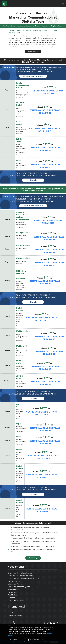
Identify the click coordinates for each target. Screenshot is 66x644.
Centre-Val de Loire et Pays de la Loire (48, 92)
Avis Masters (12, 595)
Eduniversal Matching (16, 584)
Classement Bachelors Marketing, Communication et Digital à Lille (33, 551)
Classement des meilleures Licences (21, 576)
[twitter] (48, 623)
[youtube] (54, 623)
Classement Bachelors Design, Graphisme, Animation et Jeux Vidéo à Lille (33, 542)
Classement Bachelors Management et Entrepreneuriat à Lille (33, 546)
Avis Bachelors (13, 592)
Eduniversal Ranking (15, 615)
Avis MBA (11, 598)
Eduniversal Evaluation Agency (19, 587)
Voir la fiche (20, 97)
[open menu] (63, 4)
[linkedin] (51, 623)
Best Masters (13, 613)
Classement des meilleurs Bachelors (21, 573)
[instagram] (57, 623)
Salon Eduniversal (14, 581)
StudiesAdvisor (13, 589)
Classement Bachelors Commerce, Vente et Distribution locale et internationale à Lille (34, 534)
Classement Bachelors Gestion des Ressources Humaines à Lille (34, 538)
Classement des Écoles (16, 600)
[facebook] (45, 623)
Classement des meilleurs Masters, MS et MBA (25, 578)
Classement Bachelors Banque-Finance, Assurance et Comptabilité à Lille (30, 529)
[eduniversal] (12, 623)
